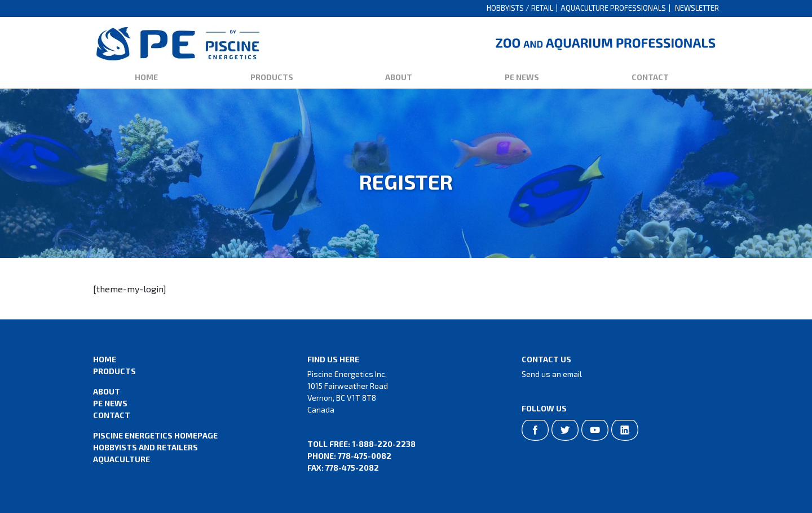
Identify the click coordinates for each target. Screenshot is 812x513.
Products (272, 77)
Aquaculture (122, 459)
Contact (650, 77)
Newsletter (697, 8)
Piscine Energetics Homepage (155, 435)
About (399, 77)
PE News (522, 77)
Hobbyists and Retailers (145, 447)
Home (146, 77)
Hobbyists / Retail (520, 8)
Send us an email (552, 374)
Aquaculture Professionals (613, 8)
